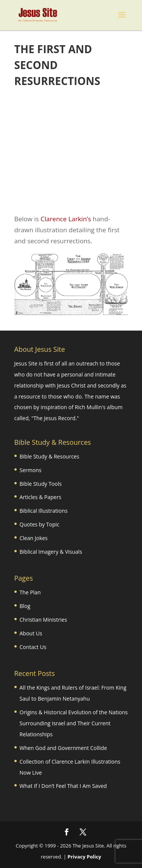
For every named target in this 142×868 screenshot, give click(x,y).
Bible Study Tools (41, 484)
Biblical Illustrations (44, 511)
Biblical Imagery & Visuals (51, 552)
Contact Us (33, 647)
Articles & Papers (41, 497)
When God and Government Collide (63, 748)
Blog (25, 606)
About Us (31, 633)
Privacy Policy (84, 857)
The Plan (30, 592)
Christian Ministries (44, 620)
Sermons (31, 470)
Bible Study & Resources (50, 456)
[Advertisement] (71, 151)
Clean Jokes (34, 538)
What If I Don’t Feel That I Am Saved (63, 786)
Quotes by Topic (40, 524)
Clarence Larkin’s (66, 219)
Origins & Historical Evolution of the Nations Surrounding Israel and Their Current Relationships (74, 723)
